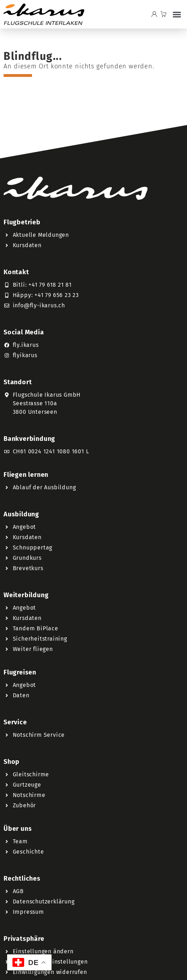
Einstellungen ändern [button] (43, 951)
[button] (177, 14)
